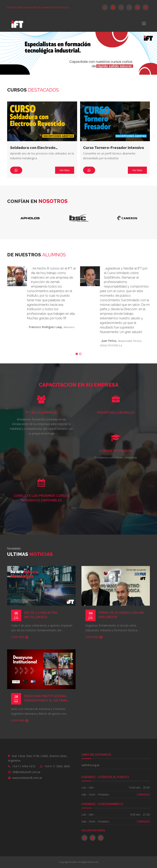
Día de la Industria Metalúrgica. (41, 615)
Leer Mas (18, 637)
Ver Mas (65, 170)
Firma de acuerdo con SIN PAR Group (121, 615)
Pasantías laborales (116, 413)
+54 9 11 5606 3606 (57, 766)
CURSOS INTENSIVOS (116, 451)
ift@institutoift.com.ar (27, 772)
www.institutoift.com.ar (27, 778)
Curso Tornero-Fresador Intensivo (114, 148)
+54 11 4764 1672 (24, 766)
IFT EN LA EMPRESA (41, 413)
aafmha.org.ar (90, 765)
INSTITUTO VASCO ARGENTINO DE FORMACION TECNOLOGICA (38, 8)
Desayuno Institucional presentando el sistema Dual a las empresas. (46, 699)
